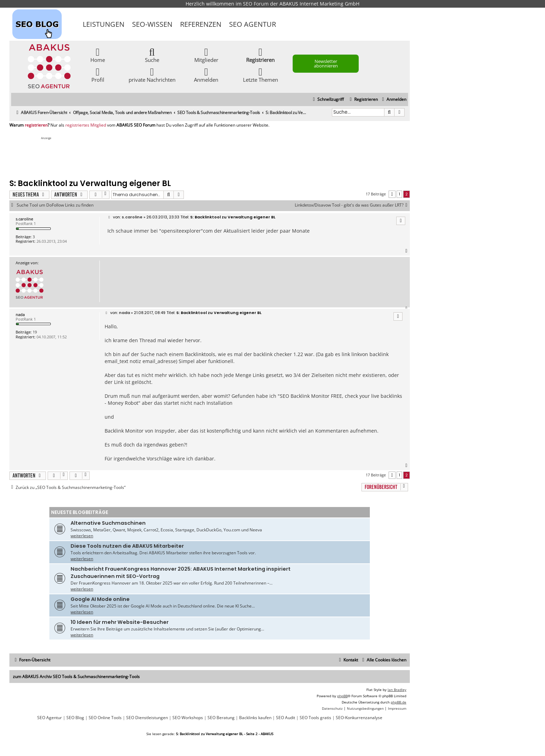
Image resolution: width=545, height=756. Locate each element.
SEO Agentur (253, 24)
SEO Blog (75, 718)
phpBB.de (398, 702)
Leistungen (104, 24)
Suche (152, 55)
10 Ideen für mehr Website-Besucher (120, 622)
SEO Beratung (221, 718)
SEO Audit (286, 718)
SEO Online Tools (105, 718)
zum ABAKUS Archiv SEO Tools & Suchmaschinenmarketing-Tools (76, 677)
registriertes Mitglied (86, 125)
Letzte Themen (261, 75)
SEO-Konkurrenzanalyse (359, 718)
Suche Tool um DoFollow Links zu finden (55, 205)
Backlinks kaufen (255, 718)
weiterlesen (82, 536)
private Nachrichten (152, 75)
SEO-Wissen (152, 24)
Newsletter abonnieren (326, 63)
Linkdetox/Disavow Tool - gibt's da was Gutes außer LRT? (352, 205)
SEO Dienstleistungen (147, 718)
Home (98, 55)
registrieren (36, 125)
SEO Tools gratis (315, 718)
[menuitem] (393, 100)
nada (20, 315)
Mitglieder (206, 55)
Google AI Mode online (100, 599)
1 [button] (399, 194)
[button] (392, 194)
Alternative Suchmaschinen (108, 523)
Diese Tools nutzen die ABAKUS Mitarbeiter (127, 546)
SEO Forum (256, 4)
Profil (98, 75)
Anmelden (206, 75)
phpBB (342, 696)
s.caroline (24, 219)
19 (35, 332)
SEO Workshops (188, 718)
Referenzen (201, 24)
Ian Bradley (397, 690)
